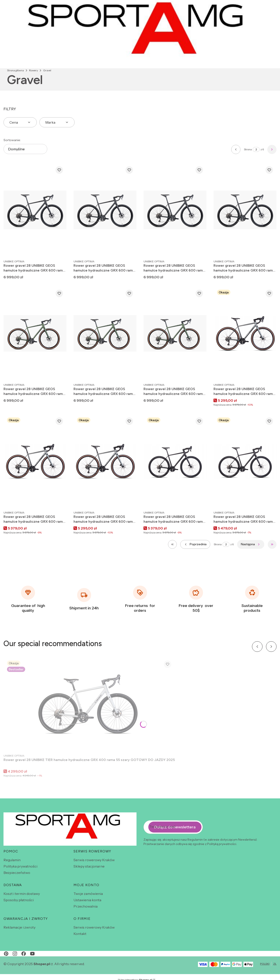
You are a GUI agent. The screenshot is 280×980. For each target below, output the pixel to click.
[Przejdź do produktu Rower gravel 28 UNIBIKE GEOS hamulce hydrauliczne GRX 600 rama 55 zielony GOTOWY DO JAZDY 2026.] (175, 333)
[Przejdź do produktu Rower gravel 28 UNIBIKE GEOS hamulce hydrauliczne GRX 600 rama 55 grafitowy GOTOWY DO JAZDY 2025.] (245, 333)
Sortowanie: (12, 140)
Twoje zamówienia (88, 894)
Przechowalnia (86, 906)
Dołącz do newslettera (175, 827)
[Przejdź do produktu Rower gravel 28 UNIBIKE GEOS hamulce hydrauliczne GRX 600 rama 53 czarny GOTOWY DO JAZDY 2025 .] (245, 461)
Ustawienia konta (87, 900)
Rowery (33, 70)
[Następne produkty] (251, 544)
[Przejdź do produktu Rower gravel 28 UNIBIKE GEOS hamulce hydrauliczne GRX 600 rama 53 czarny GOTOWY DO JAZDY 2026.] (105, 210)
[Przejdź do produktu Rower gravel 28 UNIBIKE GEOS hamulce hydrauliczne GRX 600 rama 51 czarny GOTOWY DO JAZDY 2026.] (175, 210)
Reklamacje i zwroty (19, 927)
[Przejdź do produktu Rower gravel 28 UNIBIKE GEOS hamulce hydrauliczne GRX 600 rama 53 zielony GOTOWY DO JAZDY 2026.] (105, 333)
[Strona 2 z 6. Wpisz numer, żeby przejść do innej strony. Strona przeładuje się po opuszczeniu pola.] (256, 149)
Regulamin (12, 860)
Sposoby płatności (19, 900)
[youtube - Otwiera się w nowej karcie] (32, 954)
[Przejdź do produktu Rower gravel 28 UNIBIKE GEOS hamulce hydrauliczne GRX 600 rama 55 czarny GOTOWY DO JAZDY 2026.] (35, 210)
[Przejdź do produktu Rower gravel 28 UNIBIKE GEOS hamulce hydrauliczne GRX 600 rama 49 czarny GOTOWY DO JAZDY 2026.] (245, 210)
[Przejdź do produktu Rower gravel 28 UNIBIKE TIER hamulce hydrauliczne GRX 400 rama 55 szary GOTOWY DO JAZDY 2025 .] (89, 704)
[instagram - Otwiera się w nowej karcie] (15, 954)
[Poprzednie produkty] (195, 544)
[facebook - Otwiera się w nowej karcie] (24, 954)
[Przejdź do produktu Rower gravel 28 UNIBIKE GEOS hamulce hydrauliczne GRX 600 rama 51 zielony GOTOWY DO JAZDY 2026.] (35, 333)
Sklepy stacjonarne (89, 866)
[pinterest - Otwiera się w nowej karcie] (6, 954)
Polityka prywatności (20, 866)
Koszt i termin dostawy (22, 894)
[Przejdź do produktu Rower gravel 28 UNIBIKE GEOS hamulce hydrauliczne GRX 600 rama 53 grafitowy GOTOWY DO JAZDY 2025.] (35, 461)
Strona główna (15, 70)
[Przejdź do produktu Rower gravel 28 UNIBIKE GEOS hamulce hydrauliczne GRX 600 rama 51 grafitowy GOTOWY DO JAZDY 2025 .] (105, 461)
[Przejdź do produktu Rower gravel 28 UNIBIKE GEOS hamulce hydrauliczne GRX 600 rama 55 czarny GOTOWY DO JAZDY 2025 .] (175, 461)
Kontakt (80, 934)
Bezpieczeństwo (17, 873)
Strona (248, 149)
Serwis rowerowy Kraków (94, 860)
